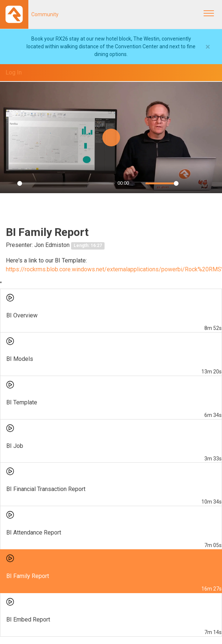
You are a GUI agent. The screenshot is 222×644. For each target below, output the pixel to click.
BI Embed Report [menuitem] (28, 619)
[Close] (208, 47)
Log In (14, 72)
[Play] (10, 184)
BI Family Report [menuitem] (28, 576)
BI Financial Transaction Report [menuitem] (46, 489)
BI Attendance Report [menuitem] (34, 532)
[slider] (66, 183)
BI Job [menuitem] (15, 446)
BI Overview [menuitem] (22, 315)
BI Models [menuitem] (20, 359)
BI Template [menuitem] (22, 402)
